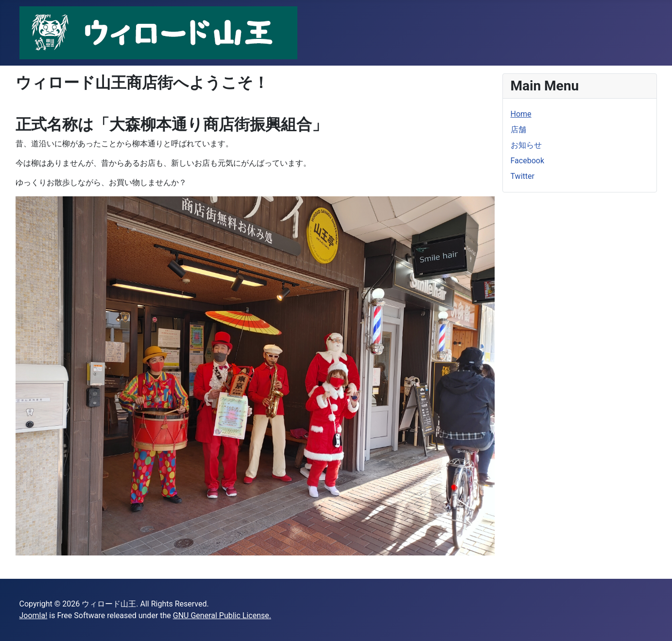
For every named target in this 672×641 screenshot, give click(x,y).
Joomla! (34, 615)
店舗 (518, 130)
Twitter (523, 176)
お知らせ (526, 145)
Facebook (527, 161)
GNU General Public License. (222, 615)
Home (521, 114)
